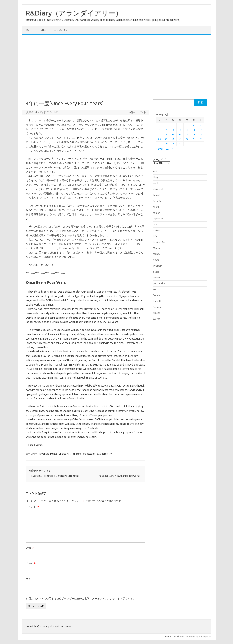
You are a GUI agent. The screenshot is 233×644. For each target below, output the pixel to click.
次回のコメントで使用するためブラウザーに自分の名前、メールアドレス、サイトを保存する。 (81, 599)
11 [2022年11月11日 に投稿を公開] (194, 130)
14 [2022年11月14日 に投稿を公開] (166, 135)
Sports (62, 454)
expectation (89, 454)
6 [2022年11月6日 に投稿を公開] (159, 130)
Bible (156, 171)
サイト (30, 579)
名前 (30, 548)
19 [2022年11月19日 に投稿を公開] (201, 135)
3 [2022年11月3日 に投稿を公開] (187, 125)
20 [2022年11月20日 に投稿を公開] (159, 139)
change (77, 454)
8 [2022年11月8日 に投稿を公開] (173, 130)
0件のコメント (138, 112)
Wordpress (205, 637)
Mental (54, 454)
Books (156, 183)
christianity (159, 189)
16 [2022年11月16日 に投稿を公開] (180, 135)
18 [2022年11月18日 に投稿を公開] (194, 135)
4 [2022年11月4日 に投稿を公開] (194, 125)
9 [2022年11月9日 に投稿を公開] (180, 130)
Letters (157, 230)
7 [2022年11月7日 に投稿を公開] (166, 130)
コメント (32, 506)
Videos (157, 313)
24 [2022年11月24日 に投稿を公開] (187, 139)
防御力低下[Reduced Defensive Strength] (53, 476)
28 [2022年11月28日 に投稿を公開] (166, 144)
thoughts (158, 301)
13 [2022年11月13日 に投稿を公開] (159, 135)
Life (155, 236)
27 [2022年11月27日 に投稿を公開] (159, 144)
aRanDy (39, 112)
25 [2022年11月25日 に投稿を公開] (194, 139)
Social (156, 289)
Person (157, 278)
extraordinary (104, 454)
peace (156, 272)
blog (155, 177)
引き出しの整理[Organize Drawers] (121, 476)
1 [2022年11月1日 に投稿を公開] (173, 125)
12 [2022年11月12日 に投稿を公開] (201, 130)
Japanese (158, 219)
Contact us (60, 30)
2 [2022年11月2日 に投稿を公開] (180, 125)
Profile (42, 30)
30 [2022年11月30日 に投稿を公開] (180, 144)
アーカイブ (159, 160)
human (157, 213)
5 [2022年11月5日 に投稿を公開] (201, 125)
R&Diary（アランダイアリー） (74, 13)
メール (31, 563)
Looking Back (160, 242)
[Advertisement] (117, 65)
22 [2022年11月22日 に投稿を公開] (173, 139)
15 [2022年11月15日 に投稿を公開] (173, 135)
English (157, 195)
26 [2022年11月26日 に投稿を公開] (201, 139)
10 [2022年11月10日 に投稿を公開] (187, 130)
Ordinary (158, 266)
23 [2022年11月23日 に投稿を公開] (180, 139)
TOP (28, 30)
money (157, 254)
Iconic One (171, 637)
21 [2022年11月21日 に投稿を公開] (166, 139)
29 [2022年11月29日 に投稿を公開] (173, 144)
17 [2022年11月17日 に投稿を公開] (187, 135)
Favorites (44, 454)
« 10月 (160, 149)
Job (155, 224)
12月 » (169, 149)
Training (157, 307)
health (156, 207)
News (156, 260)
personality (159, 283)
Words (157, 319)
